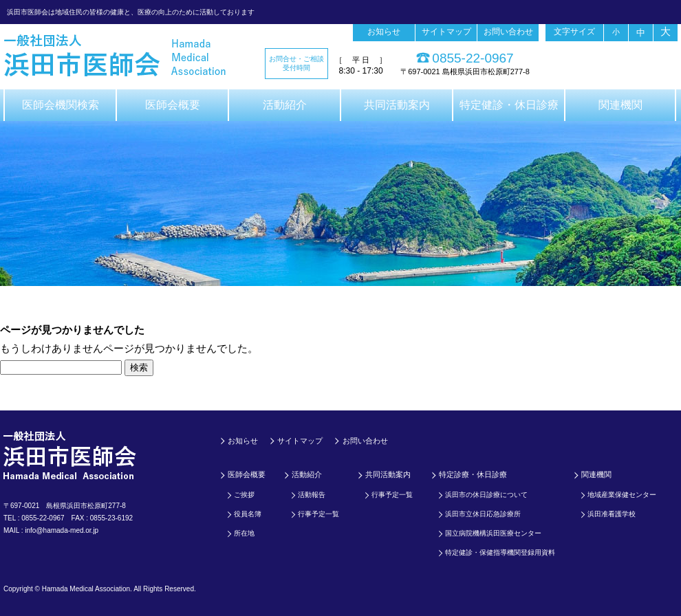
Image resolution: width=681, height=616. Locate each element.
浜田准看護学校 (612, 514)
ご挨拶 (244, 495)
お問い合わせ (508, 32)
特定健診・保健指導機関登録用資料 (500, 552)
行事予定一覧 (318, 514)
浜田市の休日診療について (486, 495)
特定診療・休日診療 (473, 474)
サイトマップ (446, 32)
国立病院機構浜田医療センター (493, 533)
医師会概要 (173, 105)
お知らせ (384, 32)
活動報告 (312, 495)
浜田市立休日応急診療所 (483, 514)
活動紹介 (285, 105)
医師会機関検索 (61, 105)
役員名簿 (248, 514)
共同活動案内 (397, 105)
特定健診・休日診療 (509, 105)
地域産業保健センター (622, 495)
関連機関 (620, 105)
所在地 (244, 533)
